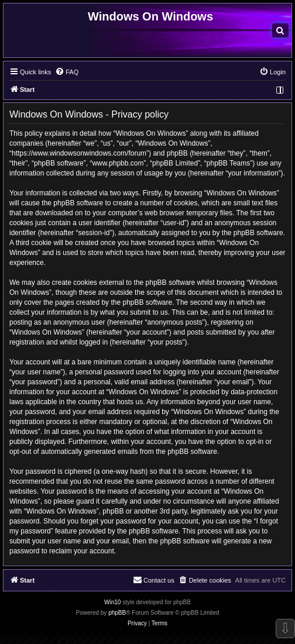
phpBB (117, 613)
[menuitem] (280, 30)
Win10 (112, 602)
